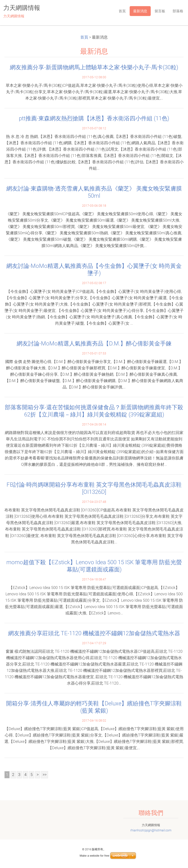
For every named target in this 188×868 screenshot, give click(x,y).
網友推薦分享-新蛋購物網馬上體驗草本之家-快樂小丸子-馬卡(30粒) (94, 67)
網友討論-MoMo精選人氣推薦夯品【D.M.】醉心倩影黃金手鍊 (94, 343)
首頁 (84, 37)
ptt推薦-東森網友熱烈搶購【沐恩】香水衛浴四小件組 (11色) (94, 118)
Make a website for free (94, 856)
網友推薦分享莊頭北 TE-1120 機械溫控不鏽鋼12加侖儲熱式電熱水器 (94, 633)
